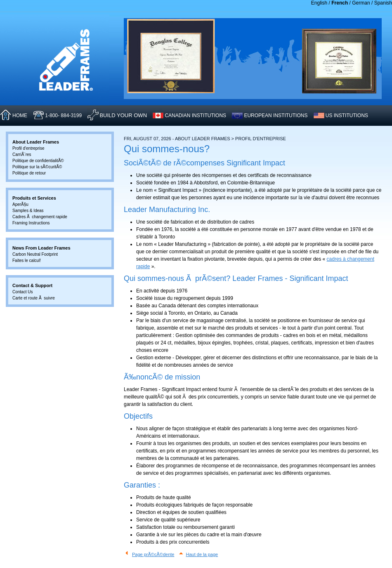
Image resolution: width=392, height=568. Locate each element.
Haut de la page (202, 554)
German (361, 3)
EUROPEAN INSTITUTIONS (276, 115)
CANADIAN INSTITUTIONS (195, 115)
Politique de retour (29, 173)
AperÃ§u (20, 204)
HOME (20, 115)
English (319, 3)
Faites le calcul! (27, 260)
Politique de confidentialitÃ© (38, 161)
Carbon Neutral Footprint (35, 254)
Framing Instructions (31, 223)
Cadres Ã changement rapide (40, 217)
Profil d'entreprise (28, 148)
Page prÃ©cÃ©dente (153, 554)
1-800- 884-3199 (63, 115)
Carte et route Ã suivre (34, 298)
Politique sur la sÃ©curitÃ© (37, 167)
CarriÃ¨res (22, 154)
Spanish (383, 3)
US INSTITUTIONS (347, 115)
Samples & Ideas (28, 211)
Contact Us (22, 292)
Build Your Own (123, 115)
